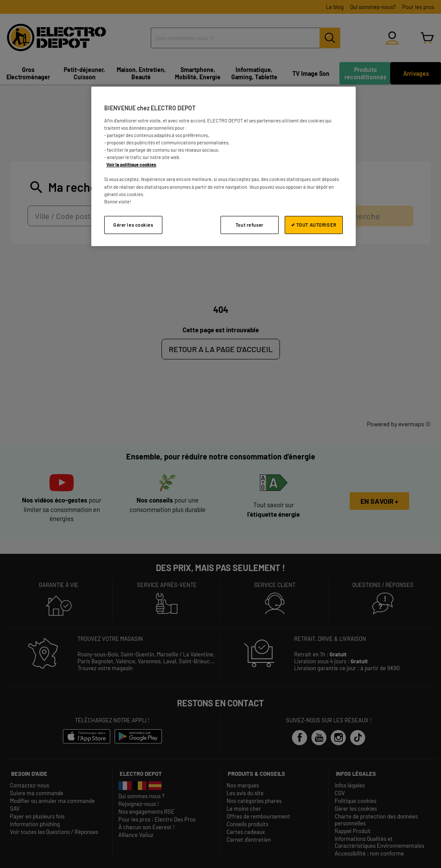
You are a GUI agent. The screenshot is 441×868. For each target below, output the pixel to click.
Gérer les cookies (133, 225)
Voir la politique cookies (131, 164)
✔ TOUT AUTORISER (314, 225)
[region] (224, 166)
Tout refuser (250, 225)
